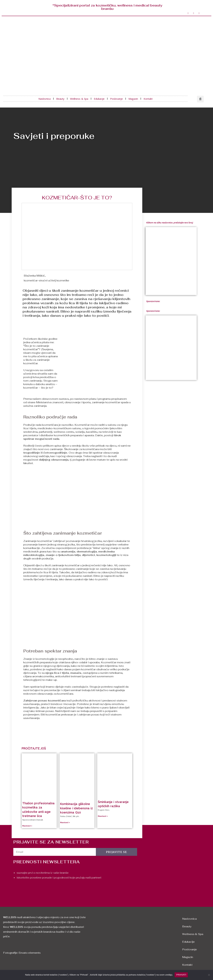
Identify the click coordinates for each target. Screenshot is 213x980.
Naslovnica (45, 99)
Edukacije (99, 99)
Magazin (133, 99)
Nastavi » (27, 826)
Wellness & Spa (79, 99)
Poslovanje (116, 99)
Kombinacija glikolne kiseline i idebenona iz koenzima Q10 (76, 808)
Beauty (60, 99)
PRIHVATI (181, 975)
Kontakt (148, 99)
